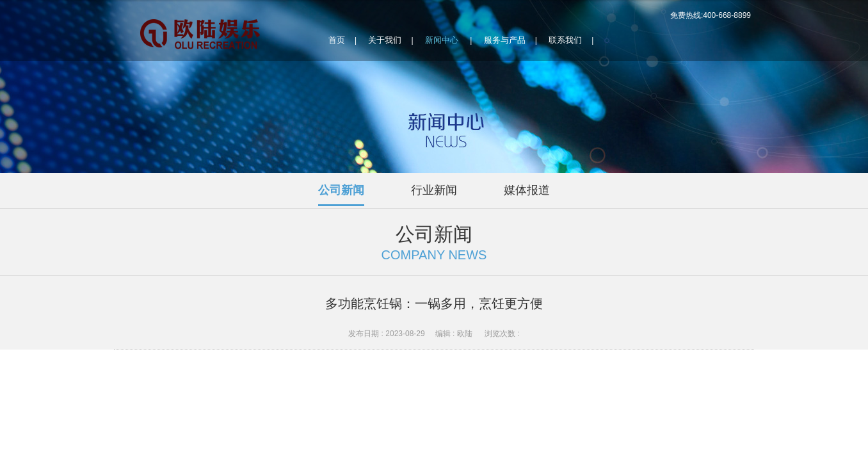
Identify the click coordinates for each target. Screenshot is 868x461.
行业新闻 (434, 190)
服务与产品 (505, 40)
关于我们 (385, 40)
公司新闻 (341, 190)
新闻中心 (442, 40)
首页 (337, 40)
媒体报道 (527, 190)
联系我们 (565, 40)
